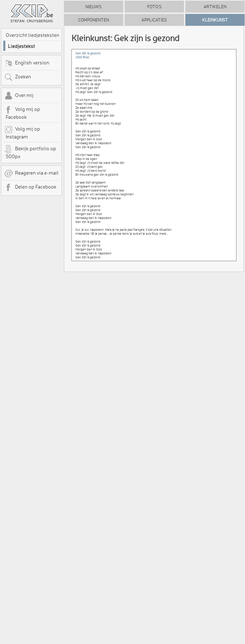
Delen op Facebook (30, 187)
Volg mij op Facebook (22, 113)
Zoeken (18, 77)
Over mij (19, 96)
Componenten (94, 20)
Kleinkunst (215, 20)
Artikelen (215, 7)
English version (27, 63)
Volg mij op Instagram (22, 132)
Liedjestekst (21, 46)
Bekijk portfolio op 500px (30, 152)
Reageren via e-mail (31, 174)
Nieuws (93, 7)
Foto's (154, 7)
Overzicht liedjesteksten (32, 35)
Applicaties (154, 20)
